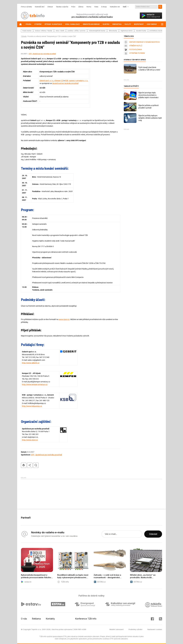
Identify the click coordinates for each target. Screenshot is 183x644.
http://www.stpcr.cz (30, 440)
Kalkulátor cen (115, 7)
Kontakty (50, 619)
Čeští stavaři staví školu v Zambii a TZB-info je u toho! (149, 69)
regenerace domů (127, 31)
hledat (36, 465)
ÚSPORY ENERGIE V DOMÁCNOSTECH (144, 42)
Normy (89, 7)
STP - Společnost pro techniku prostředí (42, 54)
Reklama (36, 619)
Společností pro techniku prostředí (65, 83)
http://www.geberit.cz (31, 363)
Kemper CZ (59, 81)
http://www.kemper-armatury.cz (35, 384)
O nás (24, 619)
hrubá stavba (27, 31)
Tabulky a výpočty (62, 7)
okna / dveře (60, 31)
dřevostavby (113, 31)
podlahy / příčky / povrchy (77, 31)
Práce (73, 7)
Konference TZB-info (86, 619)
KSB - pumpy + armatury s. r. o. (76, 81)
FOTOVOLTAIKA (136, 49)
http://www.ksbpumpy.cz (32, 406)
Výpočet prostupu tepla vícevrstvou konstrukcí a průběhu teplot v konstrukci (148, 95)
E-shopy (104, 7)
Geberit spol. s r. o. (47, 81)
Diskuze (50, 7)
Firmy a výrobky (26, 7)
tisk (24, 465)
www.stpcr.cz (64, 319)
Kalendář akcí (40, 7)
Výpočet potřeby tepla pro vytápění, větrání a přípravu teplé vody (150, 118)
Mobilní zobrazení (117, 629)
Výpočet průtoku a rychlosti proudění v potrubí (148, 107)
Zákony (81, 7)
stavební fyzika (141, 31)
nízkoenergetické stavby (97, 31)
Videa (96, 7)
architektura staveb (156, 31)
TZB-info (24, 36)
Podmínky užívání (135, 629)
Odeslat (153, 534)
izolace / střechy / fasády (44, 31)
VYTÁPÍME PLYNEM (137, 53)
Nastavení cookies (155, 629)
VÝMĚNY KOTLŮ (136, 46)
